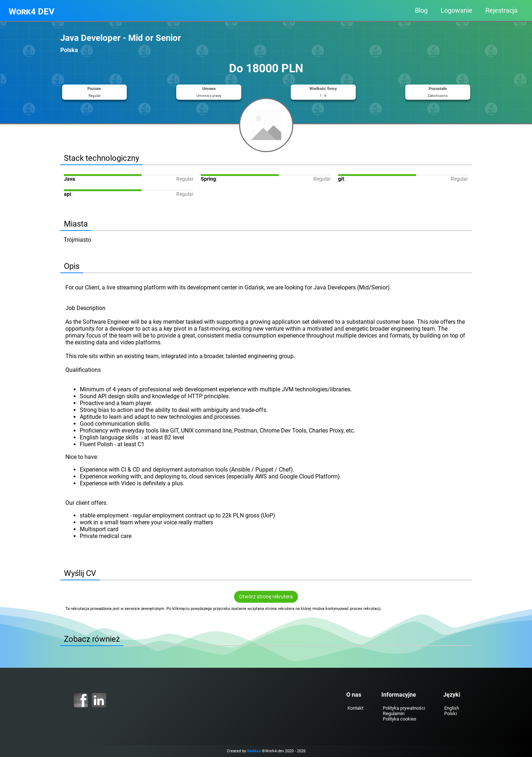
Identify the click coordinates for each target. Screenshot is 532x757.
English (452, 708)
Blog (421, 10)
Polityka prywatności (404, 708)
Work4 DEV (32, 12)
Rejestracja (501, 10)
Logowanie (457, 10)
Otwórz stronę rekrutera (266, 597)
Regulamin (394, 713)
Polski (451, 713)
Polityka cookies (400, 719)
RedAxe (254, 751)
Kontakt (355, 708)
